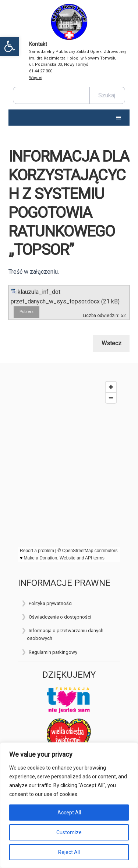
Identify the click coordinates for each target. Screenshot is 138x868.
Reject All (69, 852)
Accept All (69, 813)
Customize (69, 832)
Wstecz (112, 343)
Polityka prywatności (51, 603)
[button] (10, 46)
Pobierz (26, 312)
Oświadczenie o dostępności (60, 617)
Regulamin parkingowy (53, 652)
